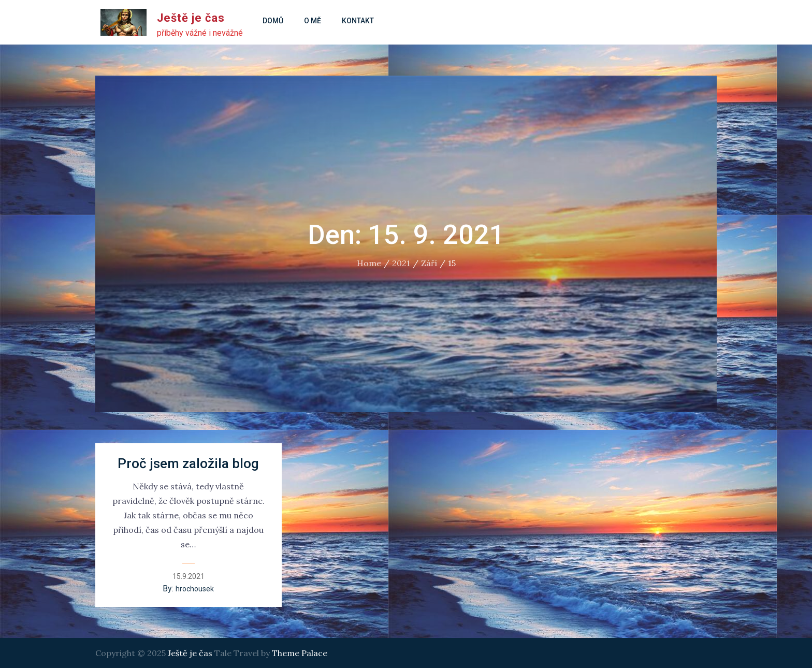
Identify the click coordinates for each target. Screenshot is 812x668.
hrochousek (195, 589)
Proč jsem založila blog (188, 463)
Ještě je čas (191, 18)
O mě (313, 21)
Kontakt (358, 21)
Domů (273, 21)
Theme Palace (300, 653)
